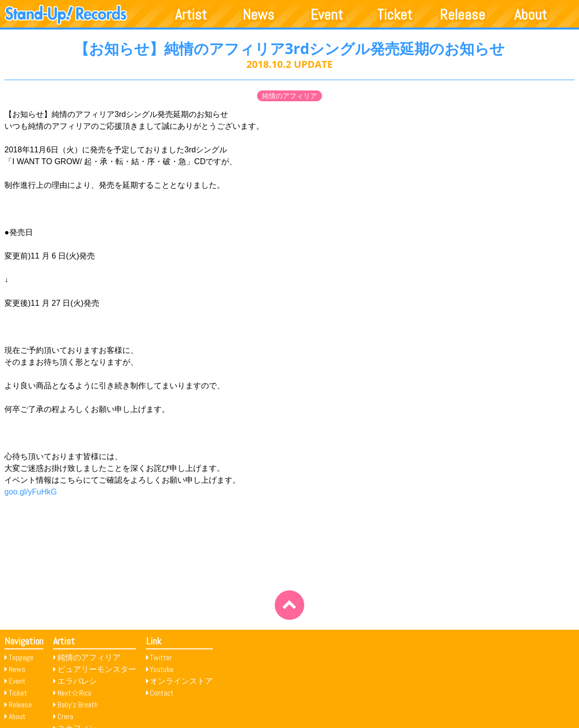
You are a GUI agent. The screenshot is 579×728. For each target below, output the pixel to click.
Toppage (21, 657)
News (259, 15)
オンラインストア (181, 681)
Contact (162, 693)
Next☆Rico (74, 693)
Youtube (162, 669)
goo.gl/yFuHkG (31, 492)
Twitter (161, 657)
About (531, 15)
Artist (191, 15)
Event (327, 15)
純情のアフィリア (289, 96)
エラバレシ (77, 681)
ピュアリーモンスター (97, 669)
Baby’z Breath (78, 705)
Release (463, 15)
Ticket (395, 15)
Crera (65, 716)
